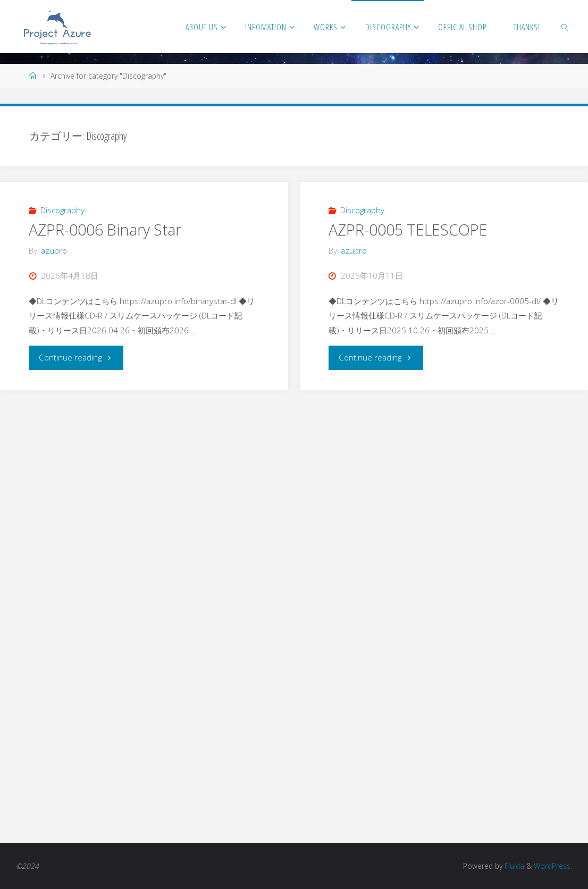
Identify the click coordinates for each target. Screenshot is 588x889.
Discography (62, 210)
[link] (565, 27)
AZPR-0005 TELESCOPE (408, 230)
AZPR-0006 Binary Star (105, 230)
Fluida (513, 866)
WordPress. (553, 866)
